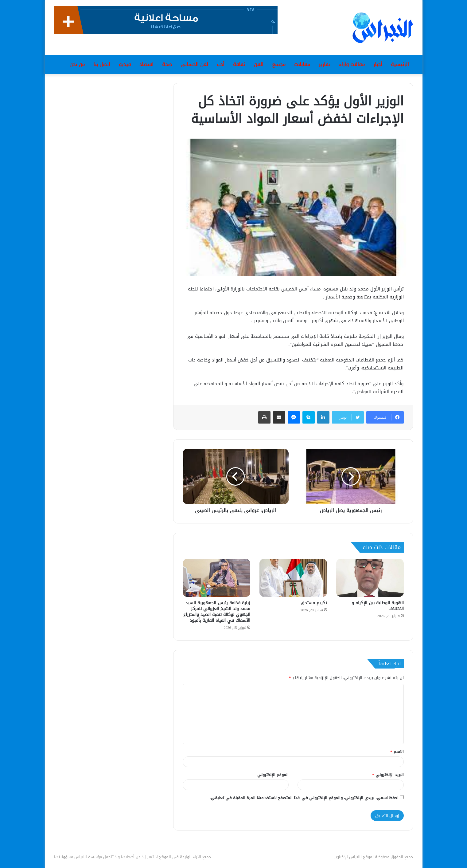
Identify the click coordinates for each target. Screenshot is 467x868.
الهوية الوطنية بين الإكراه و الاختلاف (378, 606)
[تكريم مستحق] (293, 578)
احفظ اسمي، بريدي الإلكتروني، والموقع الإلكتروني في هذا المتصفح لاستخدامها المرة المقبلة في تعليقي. (304, 798)
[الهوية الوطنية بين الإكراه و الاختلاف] (370, 578)
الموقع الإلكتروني (273, 775)
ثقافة (239, 64)
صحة (167, 64)
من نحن (77, 64)
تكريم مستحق (314, 603)
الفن (259, 64)
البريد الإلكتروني (388, 775)
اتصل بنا (102, 64)
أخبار (378, 64)
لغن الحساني (194, 64)
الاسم (397, 752)
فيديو (125, 64)
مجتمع (279, 64)
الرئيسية (400, 64)
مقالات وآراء (352, 64)
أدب (221, 64)
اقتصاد (146, 64)
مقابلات (302, 64)
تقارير (325, 64)
